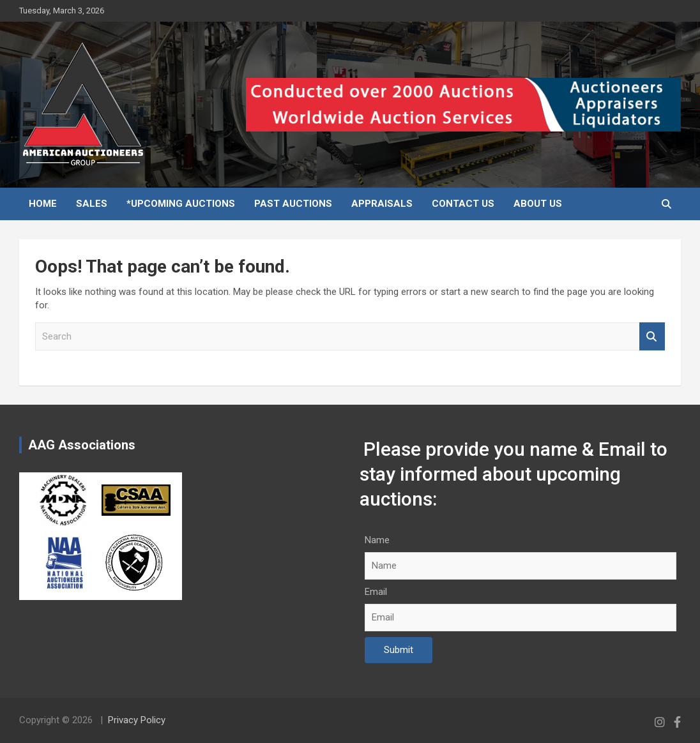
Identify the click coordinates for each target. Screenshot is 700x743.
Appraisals (382, 204)
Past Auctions (293, 204)
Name (377, 540)
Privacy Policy (137, 720)
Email (376, 592)
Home (43, 204)
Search (652, 337)
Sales (92, 204)
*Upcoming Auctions (181, 204)
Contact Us (463, 204)
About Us (538, 204)
